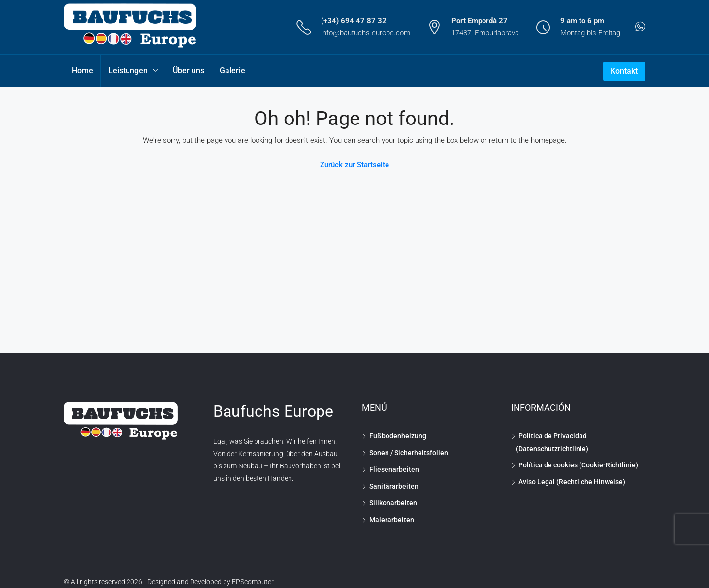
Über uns (189, 71)
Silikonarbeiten (393, 503)
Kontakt (624, 71)
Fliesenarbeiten (394, 469)
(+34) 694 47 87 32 (354, 21)
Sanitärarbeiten (394, 486)
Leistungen (128, 71)
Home (82, 71)
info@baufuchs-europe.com (366, 33)
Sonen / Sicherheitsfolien (409, 453)
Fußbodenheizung (398, 436)
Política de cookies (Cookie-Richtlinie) (578, 465)
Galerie (232, 71)
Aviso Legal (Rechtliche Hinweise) (572, 482)
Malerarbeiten (392, 520)
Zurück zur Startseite (354, 165)
